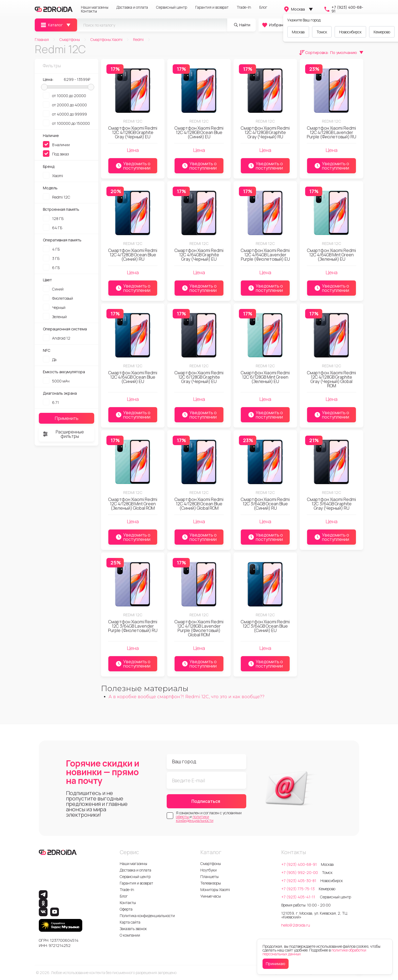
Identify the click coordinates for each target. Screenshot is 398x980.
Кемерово (382, 32)
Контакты (89, 11)
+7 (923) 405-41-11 (299, 897)
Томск (322, 32)
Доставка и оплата (132, 7)
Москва (294, 9)
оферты (183, 817)
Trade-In (244, 7)
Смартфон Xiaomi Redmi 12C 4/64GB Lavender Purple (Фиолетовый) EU (265, 255)
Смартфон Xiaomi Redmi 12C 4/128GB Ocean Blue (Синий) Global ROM (199, 504)
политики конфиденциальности (195, 818)
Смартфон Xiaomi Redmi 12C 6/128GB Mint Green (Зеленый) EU (265, 377)
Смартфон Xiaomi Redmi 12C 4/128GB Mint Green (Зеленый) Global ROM (133, 504)
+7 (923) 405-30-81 (299, 881)
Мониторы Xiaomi (215, 890)
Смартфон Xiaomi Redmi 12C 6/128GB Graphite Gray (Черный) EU (199, 377)
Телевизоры (211, 883)
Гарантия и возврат (212, 7)
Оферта (126, 909)
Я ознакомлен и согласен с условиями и (209, 817)
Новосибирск (350, 32)
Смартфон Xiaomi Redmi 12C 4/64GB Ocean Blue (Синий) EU (133, 377)
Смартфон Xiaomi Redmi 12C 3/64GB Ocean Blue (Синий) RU (265, 504)
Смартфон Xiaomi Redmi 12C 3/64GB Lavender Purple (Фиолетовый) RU (133, 626)
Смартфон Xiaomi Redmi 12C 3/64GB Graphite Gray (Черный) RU (331, 504)
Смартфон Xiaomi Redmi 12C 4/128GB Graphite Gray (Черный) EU (133, 132)
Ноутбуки (209, 870)
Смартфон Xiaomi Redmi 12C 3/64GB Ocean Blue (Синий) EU (265, 626)
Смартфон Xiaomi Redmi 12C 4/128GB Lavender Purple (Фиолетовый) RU (331, 132)
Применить (67, 418)
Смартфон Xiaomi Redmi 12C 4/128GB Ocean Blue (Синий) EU (199, 132)
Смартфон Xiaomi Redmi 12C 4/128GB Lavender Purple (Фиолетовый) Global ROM (199, 628)
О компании (130, 935)
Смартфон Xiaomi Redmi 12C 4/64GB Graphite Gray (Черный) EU (199, 255)
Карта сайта (130, 922)
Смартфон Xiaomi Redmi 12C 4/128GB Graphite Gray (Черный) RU (265, 132)
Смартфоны (211, 864)
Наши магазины (95, 7)
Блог (263, 7)
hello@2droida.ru (296, 925)
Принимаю (276, 964)
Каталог (51, 25)
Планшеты (209, 877)
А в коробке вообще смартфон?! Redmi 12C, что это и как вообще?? (187, 697)
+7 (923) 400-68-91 (343, 9)
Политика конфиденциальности (147, 916)
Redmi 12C (133, 121)
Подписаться (206, 801)
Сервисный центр (172, 7)
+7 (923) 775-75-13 (298, 889)
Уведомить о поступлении (133, 166)
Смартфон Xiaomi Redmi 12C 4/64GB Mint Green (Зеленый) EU (331, 255)
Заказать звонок (133, 929)
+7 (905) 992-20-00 (300, 872)
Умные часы (211, 896)
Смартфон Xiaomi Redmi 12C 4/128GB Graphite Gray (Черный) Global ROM (331, 379)
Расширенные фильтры (63, 434)
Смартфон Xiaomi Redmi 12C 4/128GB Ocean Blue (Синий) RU (133, 255)
